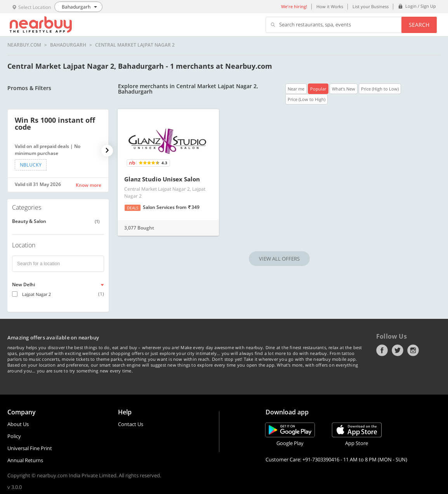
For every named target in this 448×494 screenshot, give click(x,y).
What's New (344, 89)
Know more (89, 185)
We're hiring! (294, 6)
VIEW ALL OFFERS (279, 259)
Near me (296, 89)
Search (419, 25)
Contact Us (131, 424)
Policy (14, 436)
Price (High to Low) (380, 89)
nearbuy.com (24, 45)
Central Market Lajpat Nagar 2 (135, 45)
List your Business (371, 6)
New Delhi (23, 284)
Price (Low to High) (306, 99)
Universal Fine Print (30, 448)
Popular (318, 89)
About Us (18, 424)
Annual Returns (25, 460)
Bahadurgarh (68, 45)
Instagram (413, 350)
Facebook (382, 350)
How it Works (330, 6)
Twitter (398, 350)
